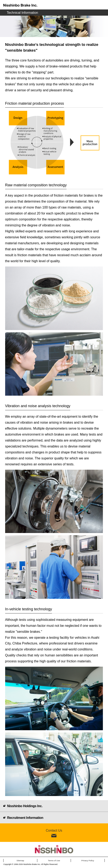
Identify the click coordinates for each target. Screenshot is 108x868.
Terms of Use (54, 860)
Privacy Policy (88, 860)
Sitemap (20, 860)
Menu (103, 5)
